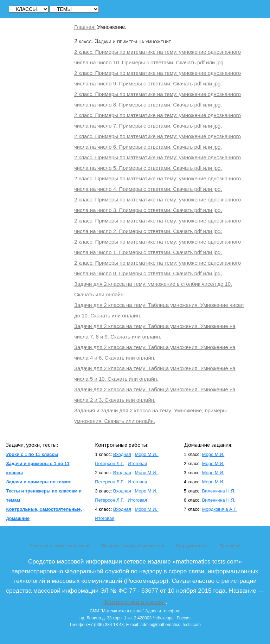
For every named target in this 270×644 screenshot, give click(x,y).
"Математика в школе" (134, 602)
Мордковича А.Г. (220, 509)
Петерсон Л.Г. (109, 463)
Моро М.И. (147, 454)
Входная (122, 454)
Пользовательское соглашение (60, 546)
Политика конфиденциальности (133, 546)
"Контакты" (230, 546)
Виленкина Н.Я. (219, 491)
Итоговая (137, 463)
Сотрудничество (192, 546)
